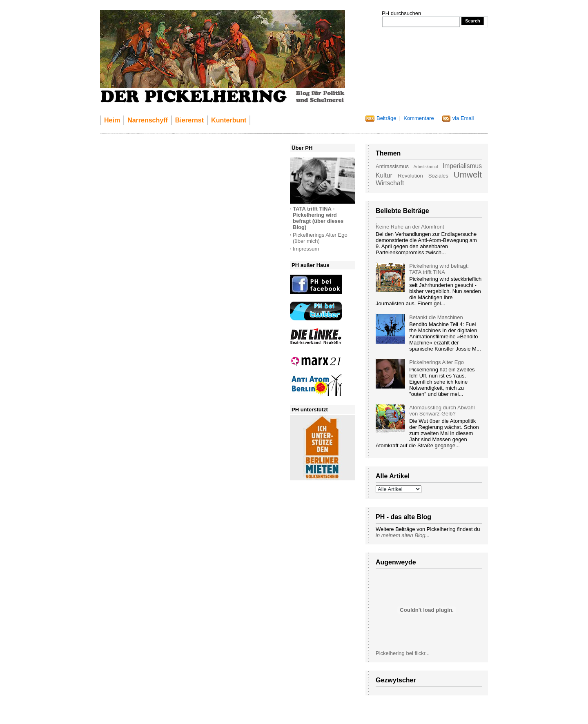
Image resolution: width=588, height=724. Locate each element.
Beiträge (386, 118)
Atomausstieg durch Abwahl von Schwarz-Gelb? (442, 411)
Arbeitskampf (426, 167)
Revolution (410, 176)
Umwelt (468, 174)
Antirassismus (392, 166)
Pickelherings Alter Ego (437, 362)
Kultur (384, 175)
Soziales (438, 176)
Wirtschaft (390, 183)
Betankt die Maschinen (436, 317)
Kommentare (419, 118)
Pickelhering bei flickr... (403, 653)
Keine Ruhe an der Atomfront (410, 227)
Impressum (306, 249)
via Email (463, 118)
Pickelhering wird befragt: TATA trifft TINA (439, 269)
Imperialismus (462, 166)
